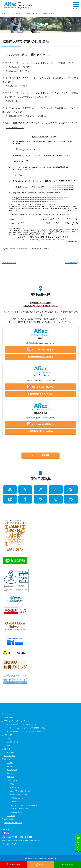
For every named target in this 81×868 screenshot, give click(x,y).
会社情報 (7, 759)
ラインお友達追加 (78, 845)
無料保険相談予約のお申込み (41, 431)
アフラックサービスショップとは (16, 721)
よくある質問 (9, 752)
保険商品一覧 (9, 718)
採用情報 (7, 749)
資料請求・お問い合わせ (13, 823)
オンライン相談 (9, 756)
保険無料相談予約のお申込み (41, 357)
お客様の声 (8, 735)
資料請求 (42, 865)
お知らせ (7, 714)
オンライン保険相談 (41, 455)
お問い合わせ (69, 865)
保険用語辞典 (9, 819)
